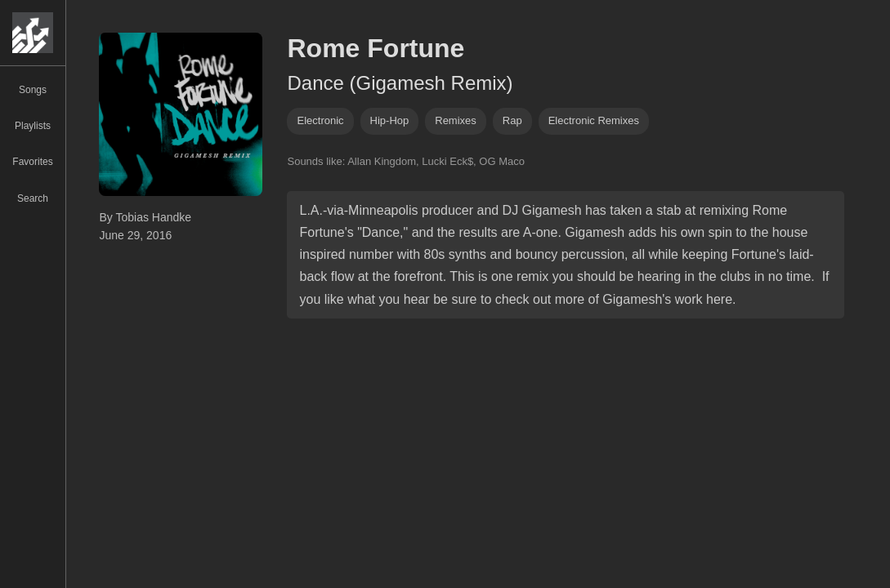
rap (512, 120)
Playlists (33, 126)
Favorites (32, 162)
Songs (33, 90)
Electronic (320, 120)
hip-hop (390, 120)
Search (33, 198)
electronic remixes (594, 120)
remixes (456, 120)
